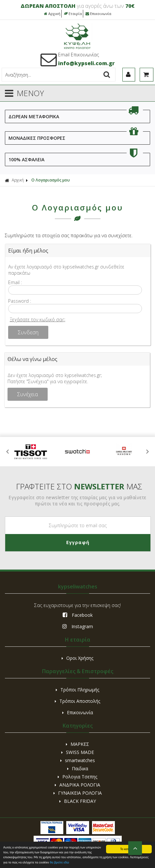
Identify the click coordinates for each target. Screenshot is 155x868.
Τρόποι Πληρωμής (77, 690)
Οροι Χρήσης (77, 658)
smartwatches (78, 760)
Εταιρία (73, 14)
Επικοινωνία (98, 14)
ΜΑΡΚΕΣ (77, 744)
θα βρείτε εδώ (59, 863)
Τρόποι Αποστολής (77, 701)
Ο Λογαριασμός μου (51, 180)
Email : (15, 282)
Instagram (78, 626)
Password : (20, 301)
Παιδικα (78, 768)
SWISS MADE (78, 752)
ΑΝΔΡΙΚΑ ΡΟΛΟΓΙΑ (77, 785)
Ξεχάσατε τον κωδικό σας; (38, 319)
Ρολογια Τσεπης (77, 777)
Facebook (78, 615)
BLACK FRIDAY (78, 801)
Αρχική (52, 14)
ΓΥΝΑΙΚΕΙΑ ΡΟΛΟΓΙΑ (78, 793)
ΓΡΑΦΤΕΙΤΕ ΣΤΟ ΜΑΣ (79, 486)
